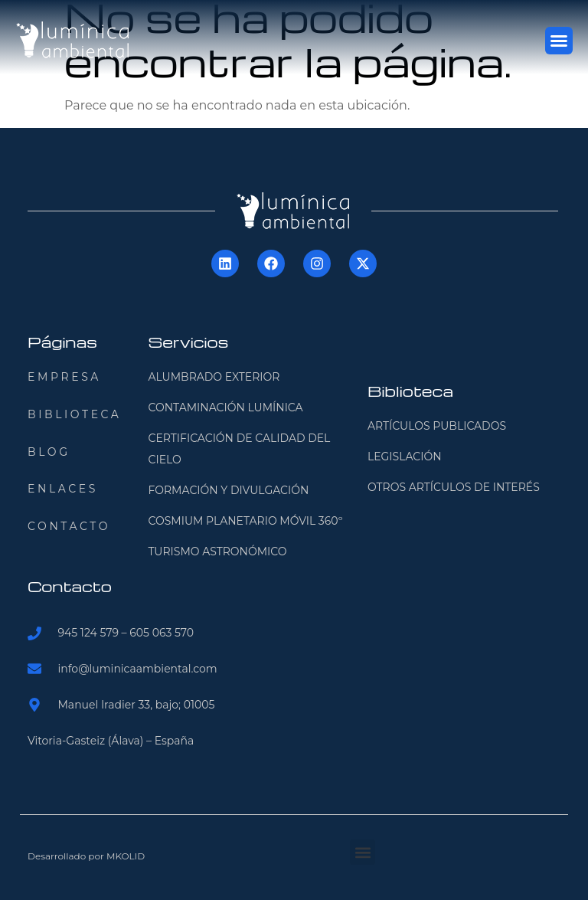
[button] (559, 41)
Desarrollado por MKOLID (86, 856)
